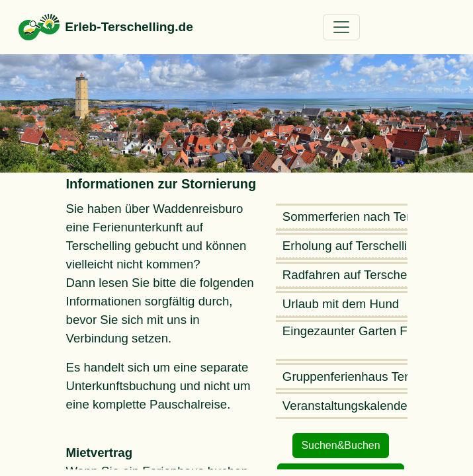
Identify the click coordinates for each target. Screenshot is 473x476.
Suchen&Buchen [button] (340, 445)
